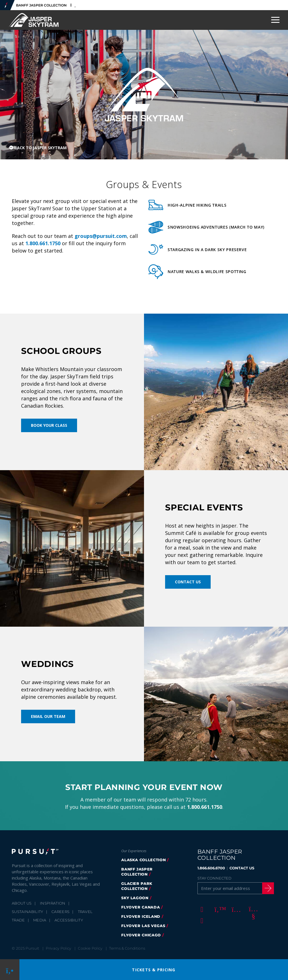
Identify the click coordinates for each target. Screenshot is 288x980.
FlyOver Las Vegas (143, 926)
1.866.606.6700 (211, 868)
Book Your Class (49, 425)
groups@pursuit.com (101, 236)
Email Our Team (48, 716)
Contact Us (188, 582)
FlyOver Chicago (141, 935)
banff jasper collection (137, 872)
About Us (22, 903)
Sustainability (28, 912)
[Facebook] (201, 909)
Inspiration (53, 903)
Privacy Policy (59, 948)
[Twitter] (218, 909)
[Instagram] (235, 909)
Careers (60, 912)
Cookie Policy (90, 948)
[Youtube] (253, 909)
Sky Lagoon (135, 898)
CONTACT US (242, 868)
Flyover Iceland (141, 916)
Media (40, 920)
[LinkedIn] (201, 920)
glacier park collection (137, 886)
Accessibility (69, 920)
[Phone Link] (10, 970)
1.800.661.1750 (43, 243)
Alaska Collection (143, 860)
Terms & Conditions (127, 948)
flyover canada (140, 907)
